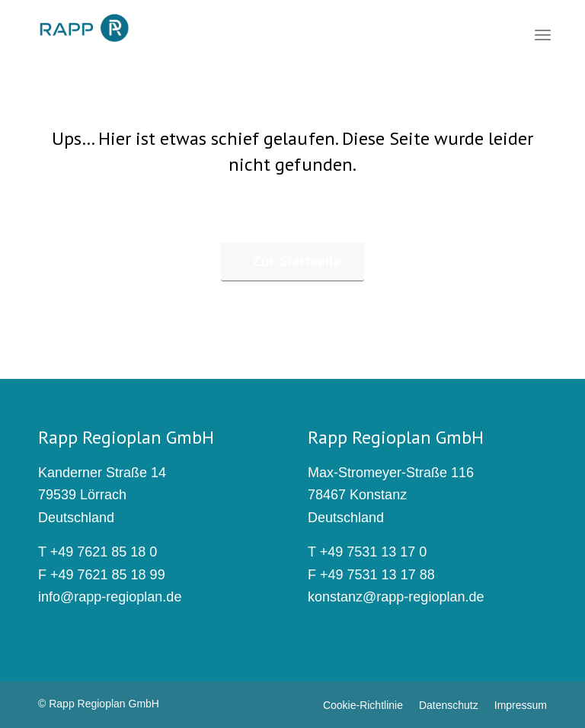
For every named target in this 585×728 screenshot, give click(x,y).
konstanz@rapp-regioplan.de (396, 597)
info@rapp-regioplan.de (110, 597)
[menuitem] (543, 34)
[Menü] (543, 34)
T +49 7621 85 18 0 (97, 552)
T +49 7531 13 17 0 (367, 552)
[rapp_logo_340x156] (84, 29)
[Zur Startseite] (292, 262)
